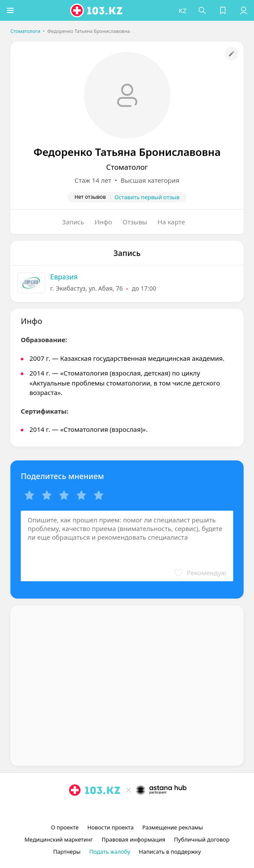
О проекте (65, 827)
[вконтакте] (142, 810)
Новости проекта (111, 827)
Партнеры (67, 852)
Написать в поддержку (170, 852)
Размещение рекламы (173, 827)
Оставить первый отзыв (147, 197)
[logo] (97, 10)
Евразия (64, 277)
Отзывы (135, 222)
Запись (73, 222)
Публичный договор (202, 839)
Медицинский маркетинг (59, 839)
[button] (11, 10)
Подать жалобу (110, 852)
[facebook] (128, 810)
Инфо (104, 222)
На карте (171, 222)
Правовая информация (133, 839)
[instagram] (114, 810)
